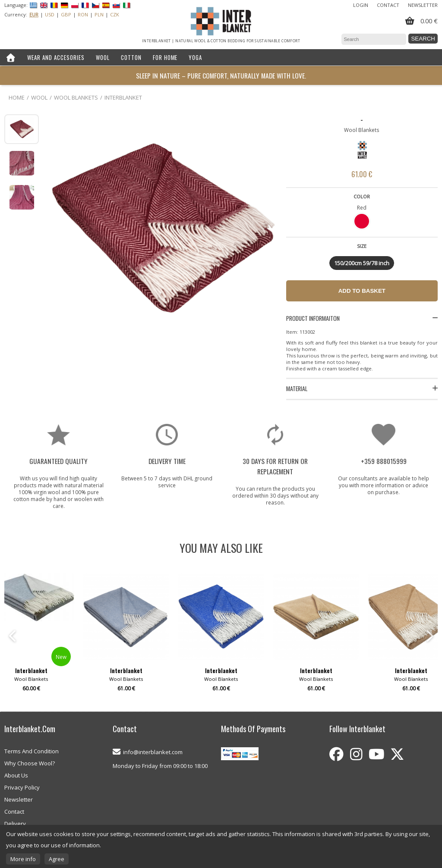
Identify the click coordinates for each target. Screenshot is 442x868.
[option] (221, 636)
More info (23, 859)
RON (83, 14)
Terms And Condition (32, 751)
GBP (66, 14)
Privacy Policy (22, 787)
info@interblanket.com (153, 752)
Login (361, 5)
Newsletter (423, 5)
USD (50, 14)
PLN (99, 14)
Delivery (15, 824)
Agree (57, 859)
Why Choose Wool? (30, 763)
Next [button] (429, 636)
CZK (115, 14)
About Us (16, 775)
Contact (388, 5)
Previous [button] (13, 636)
